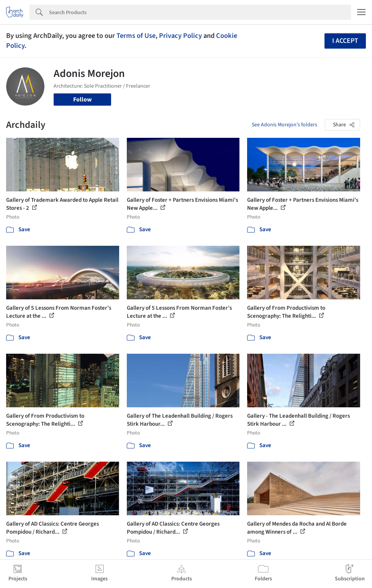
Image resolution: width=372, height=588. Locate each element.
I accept (345, 41)
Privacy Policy (180, 36)
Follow (82, 100)
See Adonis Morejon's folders (284, 125)
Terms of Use (136, 36)
